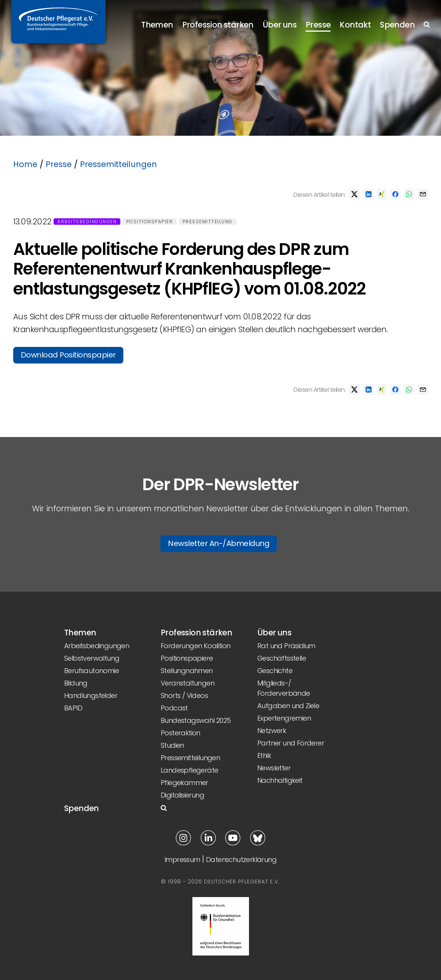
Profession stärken (218, 25)
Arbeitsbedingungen (87, 222)
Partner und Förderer (291, 743)
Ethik (264, 755)
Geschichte (275, 671)
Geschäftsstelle (282, 658)
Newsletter (274, 768)
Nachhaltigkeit (280, 780)
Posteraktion (181, 733)
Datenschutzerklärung (241, 860)
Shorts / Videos (184, 696)
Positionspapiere (187, 658)
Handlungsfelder (91, 696)
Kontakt (355, 25)
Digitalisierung (182, 795)
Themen (157, 25)
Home (25, 164)
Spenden (397, 25)
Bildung (76, 683)
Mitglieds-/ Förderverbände (284, 688)
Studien (172, 745)
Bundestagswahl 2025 (196, 720)
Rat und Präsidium (286, 646)
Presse (318, 25)
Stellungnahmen (187, 671)
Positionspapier (150, 222)
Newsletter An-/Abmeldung (219, 543)
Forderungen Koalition (195, 646)
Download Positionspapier (68, 355)
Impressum (182, 860)
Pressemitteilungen (118, 164)
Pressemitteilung (208, 222)
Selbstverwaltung (92, 658)
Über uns (280, 25)
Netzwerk (272, 731)
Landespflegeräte (189, 770)
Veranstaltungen (187, 683)
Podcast (174, 708)
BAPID (73, 708)
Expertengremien (284, 718)
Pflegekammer (184, 783)
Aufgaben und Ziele (288, 706)
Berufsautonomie (91, 671)
